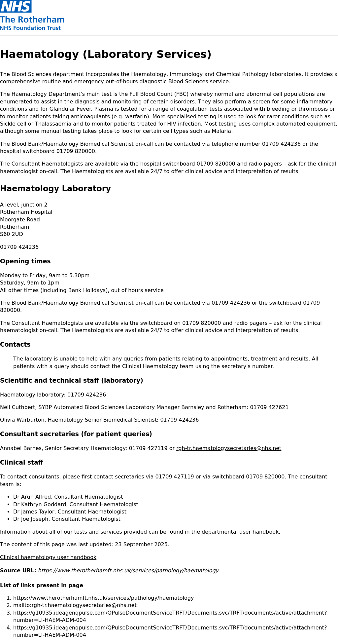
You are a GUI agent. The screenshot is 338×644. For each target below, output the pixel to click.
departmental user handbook (240, 532)
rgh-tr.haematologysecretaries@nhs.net (229, 448)
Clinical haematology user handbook (48, 557)
